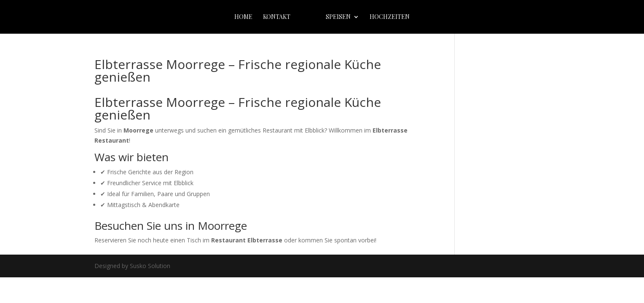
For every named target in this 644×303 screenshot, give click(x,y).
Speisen (338, 17)
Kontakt (277, 17)
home (243, 17)
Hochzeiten (390, 17)
